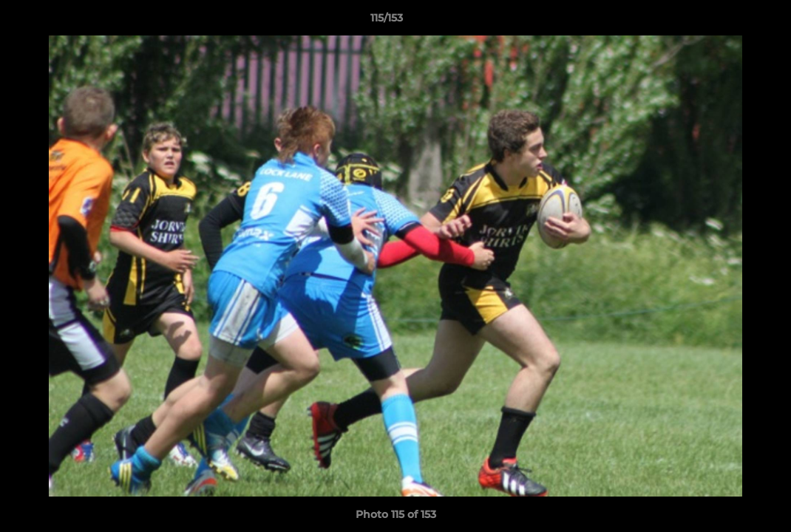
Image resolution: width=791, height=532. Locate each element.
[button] (729, 21)
